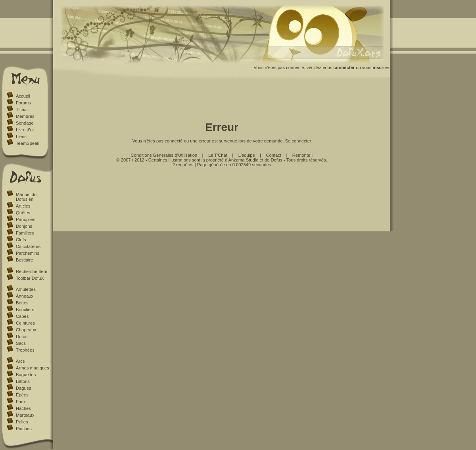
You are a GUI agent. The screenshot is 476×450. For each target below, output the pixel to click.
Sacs (21, 343)
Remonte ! (303, 155)
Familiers (25, 233)
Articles (23, 206)
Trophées (25, 350)
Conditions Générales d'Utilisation (164, 155)
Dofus (22, 337)
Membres (25, 116)
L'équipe (247, 155)
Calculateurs (28, 246)
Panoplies (26, 219)
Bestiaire (25, 260)
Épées (22, 395)
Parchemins (28, 253)
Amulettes (26, 289)
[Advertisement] (222, 102)
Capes (22, 316)
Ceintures (25, 323)
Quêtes (23, 213)
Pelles (22, 422)
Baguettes (26, 375)
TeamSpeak (28, 143)
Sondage (25, 123)
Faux (21, 402)
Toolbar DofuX (30, 278)
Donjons (24, 226)
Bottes (22, 303)
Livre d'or (25, 130)
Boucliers (25, 310)
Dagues (24, 388)
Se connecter (298, 141)
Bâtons (23, 381)
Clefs (21, 240)
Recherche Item (32, 271)
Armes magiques (33, 368)
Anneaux (25, 296)
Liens (21, 137)
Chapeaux (26, 330)
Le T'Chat (218, 155)
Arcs (20, 361)
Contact (274, 155)
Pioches (24, 429)
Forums (23, 103)
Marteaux (25, 415)
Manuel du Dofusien (26, 197)
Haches (23, 408)
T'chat (22, 110)
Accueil (23, 96)
